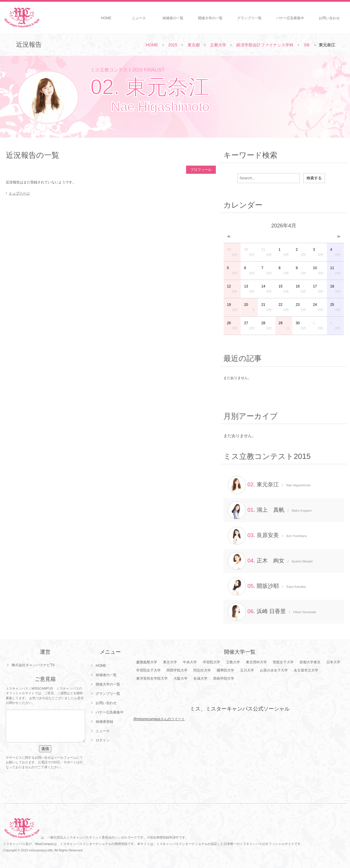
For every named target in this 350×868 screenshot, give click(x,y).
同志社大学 (202, 670)
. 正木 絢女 (270, 561)
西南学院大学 (224, 678)
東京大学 (170, 662)
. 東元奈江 (269, 485)
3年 (307, 45)
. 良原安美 (267, 536)
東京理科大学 (256, 662)
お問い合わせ (329, 18)
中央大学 (190, 662)
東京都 (194, 45)
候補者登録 (104, 722)
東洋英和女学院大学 (152, 678)
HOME (106, 18)
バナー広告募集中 (290, 18)
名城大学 (200, 678)
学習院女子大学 (148, 670)
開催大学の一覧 (210, 18)
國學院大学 (225, 670)
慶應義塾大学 (147, 662)
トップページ (19, 193)
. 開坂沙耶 (267, 586)
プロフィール (201, 170)
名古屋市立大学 (306, 670)
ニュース (139, 18)
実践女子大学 (283, 662)
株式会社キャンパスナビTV (33, 665)
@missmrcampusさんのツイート (159, 719)
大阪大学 (181, 678)
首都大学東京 (310, 662)
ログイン (103, 740)
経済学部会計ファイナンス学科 (265, 45)
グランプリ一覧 (249, 18)
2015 (173, 45)
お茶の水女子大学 (274, 670)
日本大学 (333, 662)
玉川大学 (247, 670)
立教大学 (218, 45)
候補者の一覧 (173, 18)
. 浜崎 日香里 (272, 612)
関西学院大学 (177, 670)
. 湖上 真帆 (270, 510)
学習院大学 (211, 662)
